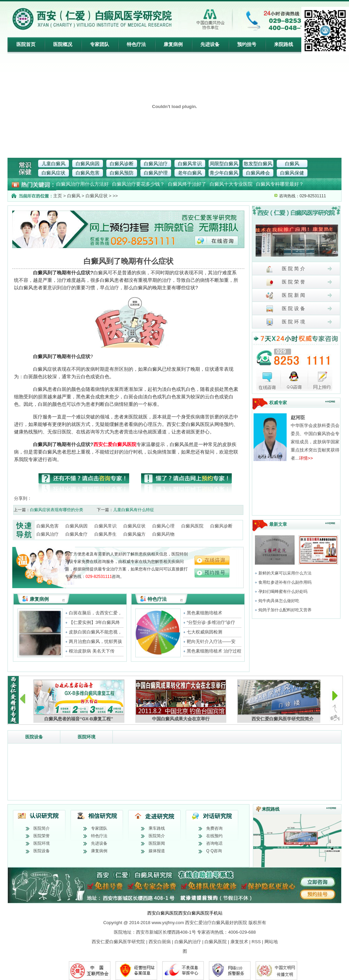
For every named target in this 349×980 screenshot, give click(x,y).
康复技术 (239, 942)
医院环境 (87, 737)
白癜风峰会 (258, 173)
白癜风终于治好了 (187, 184)
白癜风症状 (54, 173)
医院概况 (63, 44)
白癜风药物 (163, 534)
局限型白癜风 (224, 164)
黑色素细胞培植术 (204, 613)
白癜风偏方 (134, 534)
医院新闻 (157, 843)
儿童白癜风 (54, 164)
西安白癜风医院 (163, 913)
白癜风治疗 (156, 164)
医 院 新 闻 (285, 296)
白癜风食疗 (77, 534)
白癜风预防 (122, 173)
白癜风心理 (163, 526)
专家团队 (100, 44)
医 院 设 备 (285, 309)
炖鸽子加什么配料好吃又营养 (285, 610)
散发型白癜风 (258, 164)
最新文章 (278, 524)
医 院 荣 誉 (285, 282)
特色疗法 (136, 44)
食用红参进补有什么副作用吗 (285, 582)
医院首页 (26, 44)
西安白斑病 (160, 942)
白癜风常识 (190, 164)
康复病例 (173, 44)
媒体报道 (157, 851)
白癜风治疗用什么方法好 (82, 184)
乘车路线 (157, 828)
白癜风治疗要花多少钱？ (138, 184)
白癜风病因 (88, 164)
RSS (256, 942)
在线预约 (214, 836)
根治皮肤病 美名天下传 (92, 651)
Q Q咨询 (214, 851)
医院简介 (42, 828)
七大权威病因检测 (204, 632)
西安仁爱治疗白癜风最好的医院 (216, 923)
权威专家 (278, 403)
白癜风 (292, 164)
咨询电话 (214, 843)
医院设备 (34, 737)
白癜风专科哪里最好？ (280, 184)
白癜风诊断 (122, 164)
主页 (58, 196)
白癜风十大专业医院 (231, 184)
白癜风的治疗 (188, 942)
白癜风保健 (292, 173)
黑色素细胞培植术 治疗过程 (214, 651)
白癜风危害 (88, 173)
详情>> (306, 458)
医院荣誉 (42, 836)
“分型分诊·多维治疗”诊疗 (211, 622)
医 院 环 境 (285, 322)
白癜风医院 (192, 526)
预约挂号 (247, 44)
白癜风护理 (156, 173)
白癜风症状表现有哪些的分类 (57, 510)
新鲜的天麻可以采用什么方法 (285, 573)
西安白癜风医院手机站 (200, 913)
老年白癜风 (190, 173)
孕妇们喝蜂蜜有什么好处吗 (283, 592)
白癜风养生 (105, 534)
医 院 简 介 (285, 269)
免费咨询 (214, 828)
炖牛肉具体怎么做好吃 (279, 601)
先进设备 (210, 44)
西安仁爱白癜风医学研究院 (118, 942)
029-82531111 (99, 577)
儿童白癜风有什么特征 (134, 510)
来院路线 (284, 44)
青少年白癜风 (224, 173)
